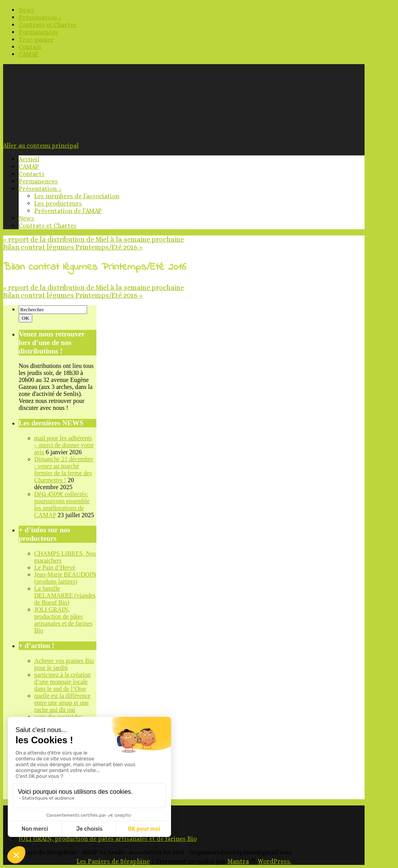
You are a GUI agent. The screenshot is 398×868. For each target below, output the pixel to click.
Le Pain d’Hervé (55, 567)
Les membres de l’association (77, 196)
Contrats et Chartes (48, 25)
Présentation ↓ (40, 17)
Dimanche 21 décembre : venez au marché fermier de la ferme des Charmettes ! (64, 470)
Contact (30, 47)
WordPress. (274, 861)
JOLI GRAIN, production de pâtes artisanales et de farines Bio (63, 620)
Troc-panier (36, 39)
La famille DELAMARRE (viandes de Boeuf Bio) (65, 595)
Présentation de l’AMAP (68, 211)
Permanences (38, 32)
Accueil (29, 159)
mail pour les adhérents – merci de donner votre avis (64, 445)
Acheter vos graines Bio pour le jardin (64, 664)
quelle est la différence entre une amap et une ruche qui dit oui (62, 703)
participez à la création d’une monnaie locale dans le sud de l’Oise (62, 682)
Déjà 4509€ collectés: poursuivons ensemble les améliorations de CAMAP (62, 505)
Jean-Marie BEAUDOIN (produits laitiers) (65, 578)
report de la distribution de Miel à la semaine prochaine (93, 239)
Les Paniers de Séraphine (113, 861)
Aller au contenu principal (41, 146)
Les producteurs (58, 203)
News (26, 10)
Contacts (32, 174)
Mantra (238, 861)
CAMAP (29, 54)
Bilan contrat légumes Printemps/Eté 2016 (73, 247)
